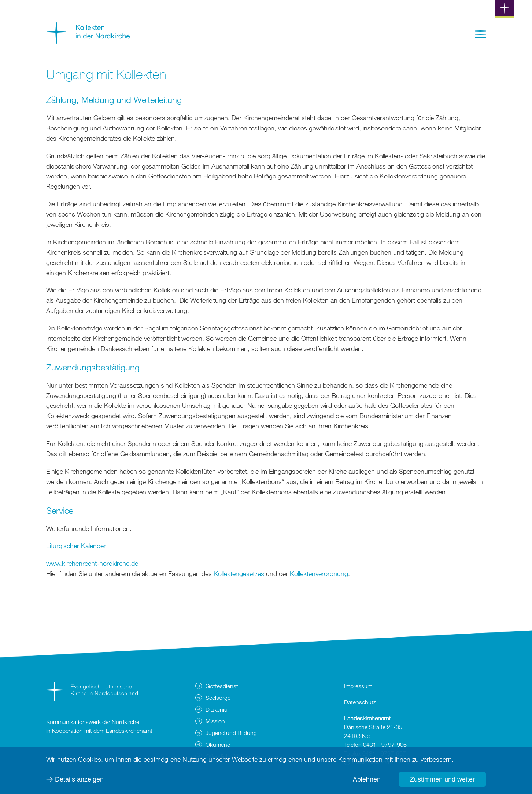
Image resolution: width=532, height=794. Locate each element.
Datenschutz (360, 702)
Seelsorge (218, 698)
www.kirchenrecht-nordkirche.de (92, 563)
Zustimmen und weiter (442, 779)
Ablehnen (367, 779)
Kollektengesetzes (240, 573)
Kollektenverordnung (319, 573)
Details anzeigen (79, 779)
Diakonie (216, 709)
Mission (215, 721)
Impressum (358, 686)
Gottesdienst (222, 686)
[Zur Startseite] (88, 41)
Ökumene (218, 745)
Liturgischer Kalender (76, 546)
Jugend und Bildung (231, 733)
